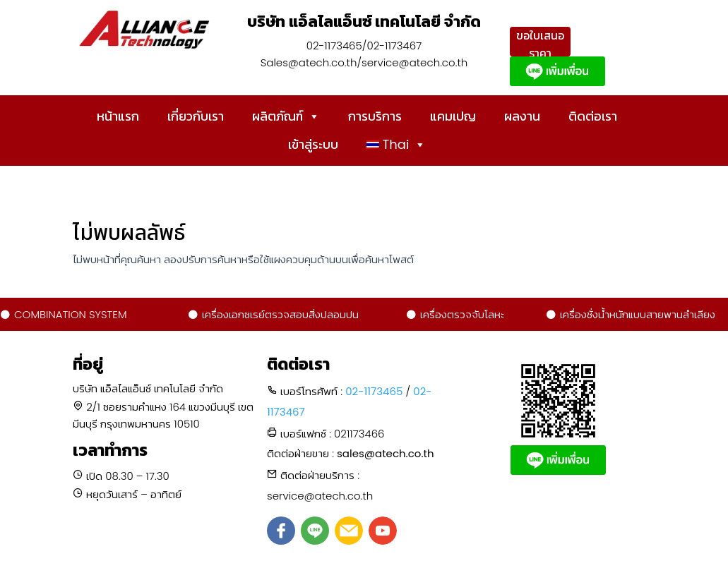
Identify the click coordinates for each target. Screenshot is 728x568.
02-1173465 (374, 391)
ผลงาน (522, 116)
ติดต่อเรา (593, 116)
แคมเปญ (453, 116)
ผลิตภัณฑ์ (286, 116)
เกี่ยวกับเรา (196, 116)
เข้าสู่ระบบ (313, 144)
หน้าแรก (118, 116)
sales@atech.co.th (386, 453)
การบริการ (375, 116)
